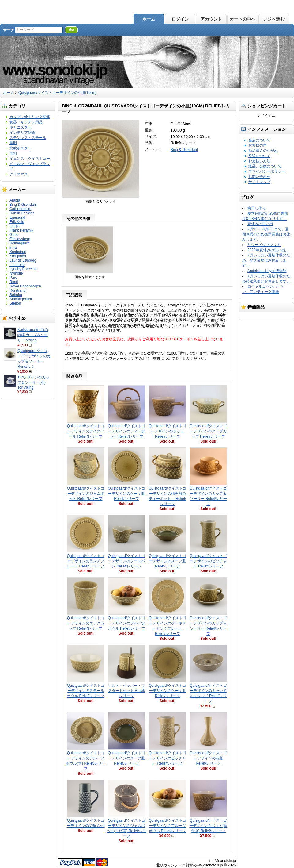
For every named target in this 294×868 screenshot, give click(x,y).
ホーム (149, 19)
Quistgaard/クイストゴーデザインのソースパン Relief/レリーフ (126, 561)
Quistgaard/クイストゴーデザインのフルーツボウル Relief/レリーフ (126, 623)
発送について (259, 156)
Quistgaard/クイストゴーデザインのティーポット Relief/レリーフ (126, 431)
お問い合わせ (259, 177)
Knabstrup (18, 252)
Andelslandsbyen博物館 (267, 271)
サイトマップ (259, 182)
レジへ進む (274, 19)
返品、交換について (265, 166)
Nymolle (16, 273)
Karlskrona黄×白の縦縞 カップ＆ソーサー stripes (33, 335)
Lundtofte (17, 265)
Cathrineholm (20, 209)
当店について (259, 140)
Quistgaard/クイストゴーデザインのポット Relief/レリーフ (168, 431)
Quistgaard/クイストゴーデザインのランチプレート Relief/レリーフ (86, 561)
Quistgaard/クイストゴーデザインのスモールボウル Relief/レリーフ (86, 691)
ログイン (180, 19)
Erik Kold (17, 222)
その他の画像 (78, 219)
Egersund (17, 217)
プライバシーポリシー (267, 171)
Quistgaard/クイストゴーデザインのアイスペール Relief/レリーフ (86, 431)
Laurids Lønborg (23, 260)
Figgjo (15, 226)
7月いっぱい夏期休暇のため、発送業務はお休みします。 (266, 260)
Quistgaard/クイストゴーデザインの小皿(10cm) (57, 93)
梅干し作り (257, 208)
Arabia (15, 200)
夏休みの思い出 (260, 224)
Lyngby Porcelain (24, 269)
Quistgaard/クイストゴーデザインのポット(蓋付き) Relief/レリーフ (208, 826)
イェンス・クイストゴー (30, 159)
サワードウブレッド (264, 245)
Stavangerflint (21, 299)
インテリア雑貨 (22, 133)
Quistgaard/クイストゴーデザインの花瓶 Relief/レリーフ (208, 758)
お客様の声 (258, 145)
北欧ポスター (21, 148)
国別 (13, 153)
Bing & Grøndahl (23, 205)
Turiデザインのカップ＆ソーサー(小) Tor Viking (33, 382)
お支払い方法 (259, 161)
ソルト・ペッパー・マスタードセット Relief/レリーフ (127, 691)
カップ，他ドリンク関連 (30, 117)
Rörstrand (18, 290)
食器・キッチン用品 (26, 122)
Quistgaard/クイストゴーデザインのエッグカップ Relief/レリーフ (86, 623)
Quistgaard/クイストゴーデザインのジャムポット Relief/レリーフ (86, 494)
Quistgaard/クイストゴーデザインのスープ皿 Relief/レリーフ (168, 561)
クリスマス (19, 174)
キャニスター (21, 127)
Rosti (14, 282)
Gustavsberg (20, 239)
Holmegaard (19, 243)
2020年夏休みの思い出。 (268, 250)
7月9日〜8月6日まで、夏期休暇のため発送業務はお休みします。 (266, 234)
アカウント (211, 19)
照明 (13, 143)
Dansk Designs (22, 213)
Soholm (16, 295)
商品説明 (74, 295)
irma (13, 248)
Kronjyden (18, 256)
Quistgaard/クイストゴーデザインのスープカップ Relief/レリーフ (208, 431)
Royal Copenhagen (25, 286)
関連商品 (74, 376)
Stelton (15, 303)
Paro (13, 278)
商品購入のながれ (263, 151)
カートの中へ (243, 19)
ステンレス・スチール (28, 138)
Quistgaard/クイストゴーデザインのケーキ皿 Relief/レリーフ (126, 494)
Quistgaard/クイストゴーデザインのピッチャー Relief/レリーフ (208, 561)
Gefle (14, 235)
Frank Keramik (21, 230)
